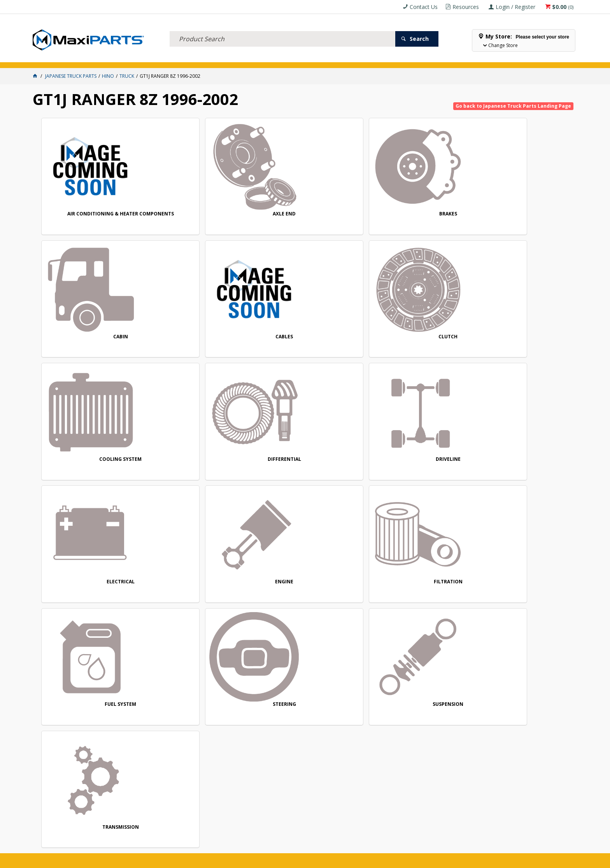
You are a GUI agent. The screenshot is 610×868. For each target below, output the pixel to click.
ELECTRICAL (95, 58)
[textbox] (282, 29)
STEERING (415, 468)
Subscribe (546, 650)
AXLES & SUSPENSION (247, 58)
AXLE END (200, 216)
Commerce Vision (348, 859)
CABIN (415, 216)
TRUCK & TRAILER (190, 58)
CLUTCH (92, 342)
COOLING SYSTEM (200, 342)
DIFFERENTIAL (308, 342)
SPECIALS (335, 58)
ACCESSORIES (54, 58)
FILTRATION (200, 468)
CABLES (523, 216)
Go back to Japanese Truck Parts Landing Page (513, 106)
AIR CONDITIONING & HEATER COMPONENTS (92, 219)
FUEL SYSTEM (308, 468)
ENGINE (92, 468)
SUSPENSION (523, 468)
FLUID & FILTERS (139, 58)
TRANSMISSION (92, 594)
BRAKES (308, 216)
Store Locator (377, 58)
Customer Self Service (292, 859)
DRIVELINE (415, 342)
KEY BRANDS (299, 58)
